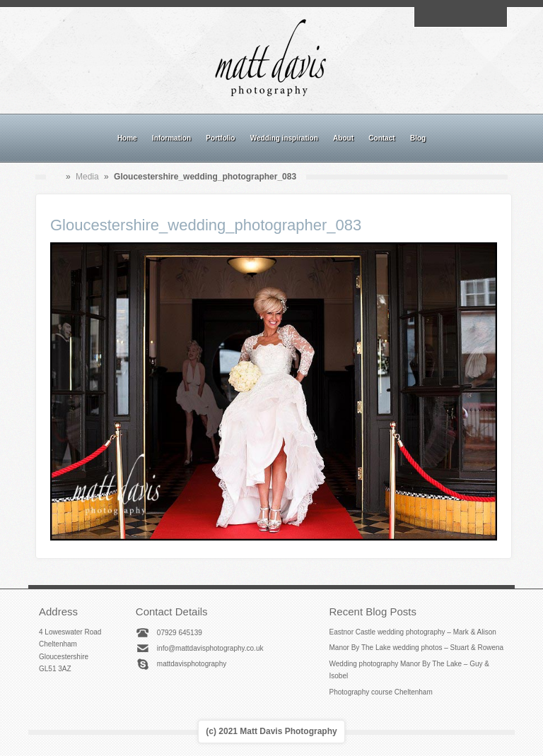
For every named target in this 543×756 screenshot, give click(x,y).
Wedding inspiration (284, 138)
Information (171, 138)
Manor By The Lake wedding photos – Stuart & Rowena (417, 648)
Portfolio (220, 138)
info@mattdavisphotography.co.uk (210, 648)
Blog (418, 138)
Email (428, 17)
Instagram (460, 17)
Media (87, 177)
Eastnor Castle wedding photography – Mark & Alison (413, 632)
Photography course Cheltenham (381, 692)
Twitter (493, 17)
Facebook (444, 17)
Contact (381, 138)
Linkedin (477, 17)
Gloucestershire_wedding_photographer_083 (206, 225)
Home (127, 138)
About (343, 138)
